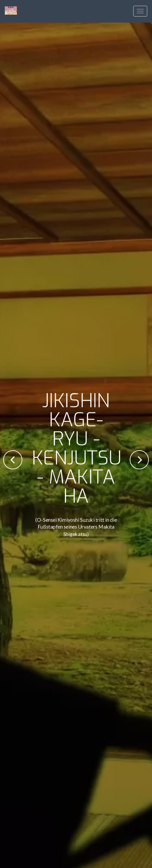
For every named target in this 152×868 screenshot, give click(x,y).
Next (139, 460)
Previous (13, 460)
